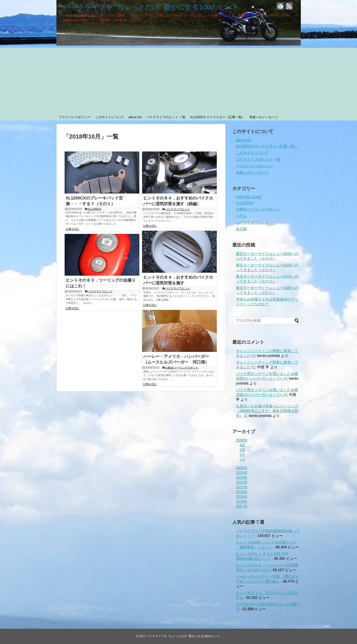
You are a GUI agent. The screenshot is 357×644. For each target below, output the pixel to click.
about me (135, 117)
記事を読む (73, 229)
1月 (242, 459)
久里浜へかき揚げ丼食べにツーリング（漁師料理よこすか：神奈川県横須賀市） (267, 411)
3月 (242, 450)
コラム (241, 216)
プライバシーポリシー (75, 117)
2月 (242, 455)
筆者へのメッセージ (264, 117)
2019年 (242, 497)
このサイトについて (110, 117)
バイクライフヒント (178, 209)
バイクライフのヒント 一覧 (166, 117)
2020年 (242, 492)
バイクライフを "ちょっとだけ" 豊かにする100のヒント (151, 7)
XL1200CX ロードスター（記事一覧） (217, 117)
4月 (242, 445)
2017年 (242, 506)
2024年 (242, 473)
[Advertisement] (179, 80)
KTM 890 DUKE (249, 197)
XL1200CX (95, 209)
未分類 (241, 229)
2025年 (242, 468)
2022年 (242, 482)
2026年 (242, 440)
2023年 (242, 478)
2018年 (242, 501)
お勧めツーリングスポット (182, 368)
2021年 (242, 487)
